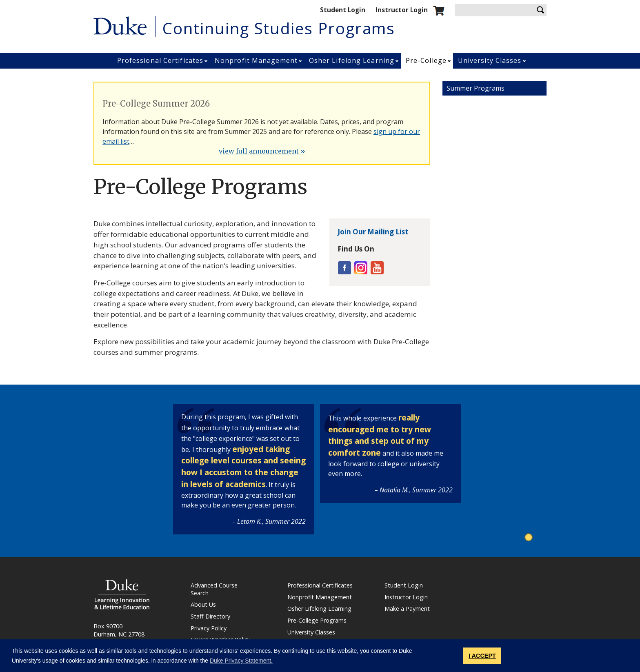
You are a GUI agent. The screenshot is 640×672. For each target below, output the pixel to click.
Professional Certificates (160, 60)
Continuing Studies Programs (279, 28)
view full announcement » (262, 151)
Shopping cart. (439, 11)
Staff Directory (210, 616)
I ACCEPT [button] (482, 656)
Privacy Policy (209, 628)
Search (540, 10)
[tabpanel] (243, 469)
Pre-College (426, 60)
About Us (203, 605)
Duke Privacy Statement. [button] (241, 661)
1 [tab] (530, 538)
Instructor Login (402, 10)
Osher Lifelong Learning (352, 60)
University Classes (490, 60)
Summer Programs (476, 88)
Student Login (343, 10)
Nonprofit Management (256, 60)
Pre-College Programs (317, 621)
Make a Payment (407, 609)
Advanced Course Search (214, 589)
